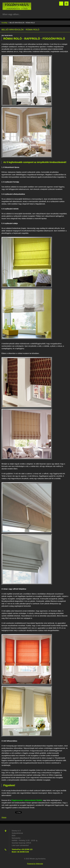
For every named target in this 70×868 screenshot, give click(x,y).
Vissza (4, 817)
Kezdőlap (4, 23)
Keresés (61, 4)
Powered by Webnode (35, 864)
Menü (66, 4)
